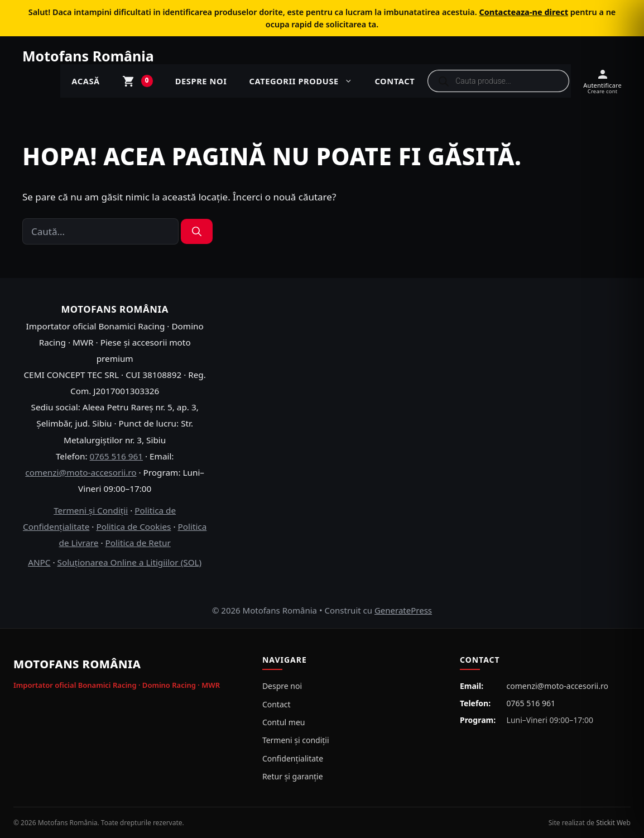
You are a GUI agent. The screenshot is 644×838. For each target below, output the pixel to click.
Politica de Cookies (133, 526)
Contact (395, 81)
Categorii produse (306, 81)
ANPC (39, 562)
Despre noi (201, 81)
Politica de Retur (138, 543)
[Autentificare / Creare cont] (602, 81)
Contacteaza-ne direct (523, 12)
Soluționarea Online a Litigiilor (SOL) (130, 562)
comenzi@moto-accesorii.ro (81, 472)
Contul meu (284, 722)
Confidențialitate (293, 758)
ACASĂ (85, 81)
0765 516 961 (116, 456)
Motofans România (88, 56)
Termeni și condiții (296, 740)
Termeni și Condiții (91, 510)
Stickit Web (613, 823)
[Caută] (197, 232)
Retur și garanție (293, 776)
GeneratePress (403, 610)
